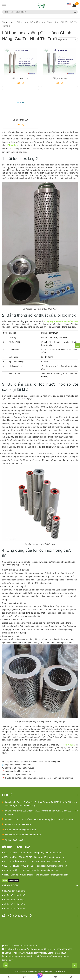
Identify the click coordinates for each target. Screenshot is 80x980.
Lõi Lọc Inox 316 (20, 122)
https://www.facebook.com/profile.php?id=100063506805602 (44, 951)
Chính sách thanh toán (15, 897)
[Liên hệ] (71, 977)
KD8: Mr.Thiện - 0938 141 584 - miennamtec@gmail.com (32, 872)
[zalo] (24, 977)
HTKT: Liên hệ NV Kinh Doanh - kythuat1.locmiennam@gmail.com (36, 877)
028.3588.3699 (23, 826)
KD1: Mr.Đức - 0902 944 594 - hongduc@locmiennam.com (33, 855)
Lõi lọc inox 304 (60, 79)
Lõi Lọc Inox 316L (21, 79)
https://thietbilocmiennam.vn (28, 837)
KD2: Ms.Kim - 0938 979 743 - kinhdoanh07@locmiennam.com (35, 859)
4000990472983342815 (25, 948)
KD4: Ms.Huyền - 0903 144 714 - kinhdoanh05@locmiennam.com (36, 868)
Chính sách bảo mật (14, 902)
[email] (55, 977)
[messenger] (40, 977)
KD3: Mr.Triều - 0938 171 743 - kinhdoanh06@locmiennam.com (35, 863)
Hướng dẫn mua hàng (15, 893)
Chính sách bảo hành (15, 910)
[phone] (9, 977)
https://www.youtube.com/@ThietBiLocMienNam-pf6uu (40, 955)
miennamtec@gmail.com (24, 832)
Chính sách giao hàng (15, 906)
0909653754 (19, 842)
